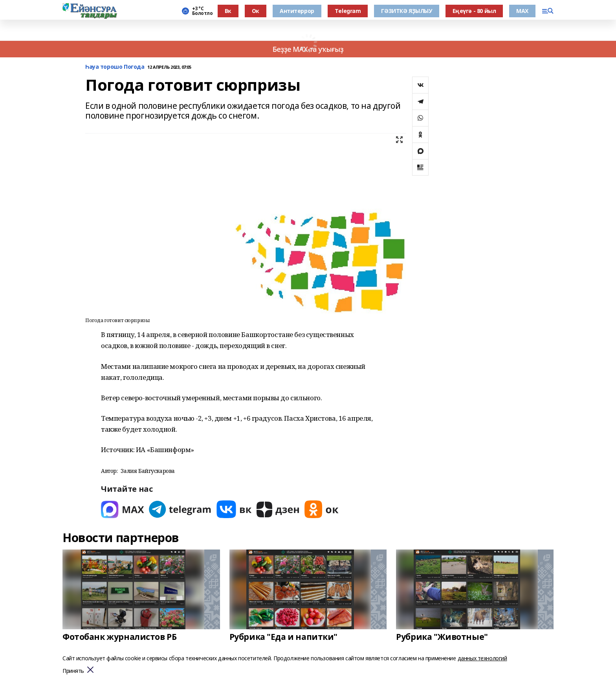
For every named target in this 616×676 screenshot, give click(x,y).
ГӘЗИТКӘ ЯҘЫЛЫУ (406, 11)
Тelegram (348, 11)
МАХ (522, 11)
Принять (73, 671)
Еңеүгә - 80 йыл (474, 11)
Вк (228, 11)
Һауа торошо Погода (115, 67)
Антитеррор (297, 11)
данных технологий (482, 658)
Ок (256, 11)
